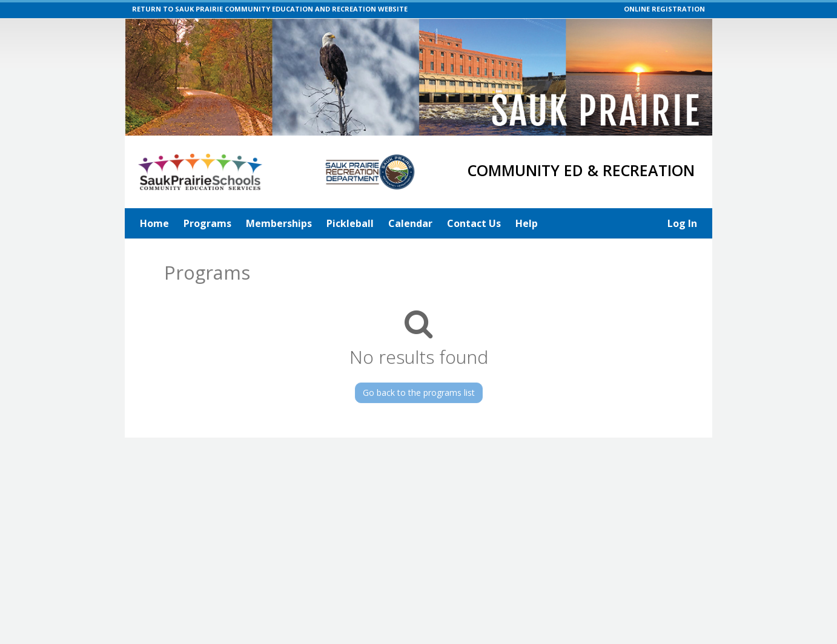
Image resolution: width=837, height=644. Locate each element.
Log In (682, 223)
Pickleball (350, 223)
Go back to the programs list (419, 393)
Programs (207, 223)
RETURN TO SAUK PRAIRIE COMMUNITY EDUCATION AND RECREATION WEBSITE (270, 9)
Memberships (279, 223)
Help (527, 223)
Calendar (410, 223)
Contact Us (474, 223)
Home (154, 223)
